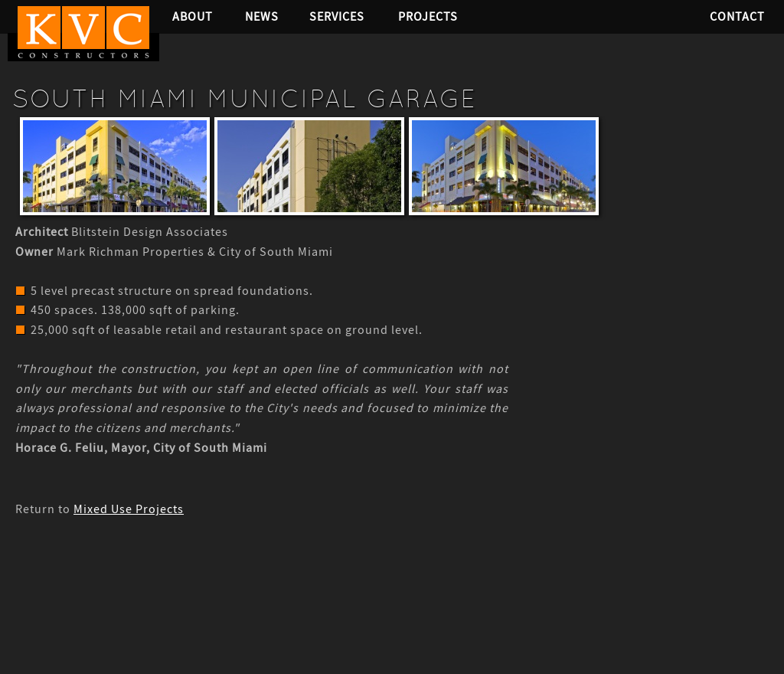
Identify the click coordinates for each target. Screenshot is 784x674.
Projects (428, 16)
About (193, 16)
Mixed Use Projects (129, 509)
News (262, 16)
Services (337, 16)
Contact (737, 16)
